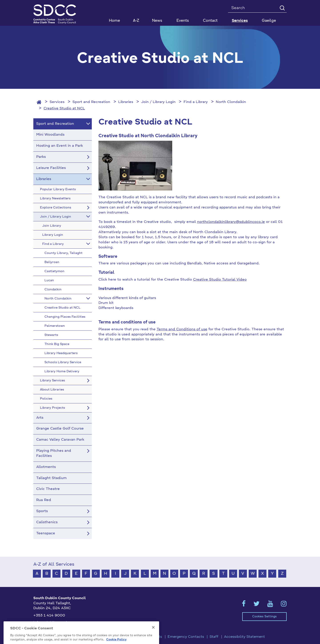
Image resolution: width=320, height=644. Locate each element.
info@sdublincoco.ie (51, 623)
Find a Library (196, 102)
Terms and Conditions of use (182, 329)
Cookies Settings (264, 617)
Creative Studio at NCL (64, 109)
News (157, 21)
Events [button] (183, 21)
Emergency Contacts (186, 637)
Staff (214, 637)
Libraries (126, 102)
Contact (210, 21)
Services (57, 102)
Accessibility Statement (244, 637)
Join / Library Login (158, 102)
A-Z (136, 21)
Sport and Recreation (91, 102)
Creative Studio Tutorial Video (220, 280)
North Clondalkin (231, 102)
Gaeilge (269, 21)
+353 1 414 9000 (49, 616)
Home (114, 21)
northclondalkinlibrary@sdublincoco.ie (231, 222)
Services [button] (240, 21)
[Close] (153, 641)
